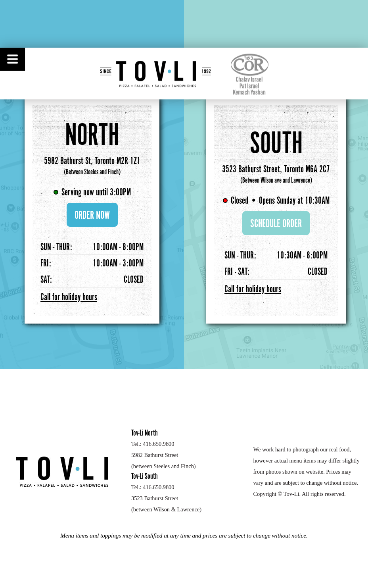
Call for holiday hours (69, 298)
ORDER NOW (92, 216)
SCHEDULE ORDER (276, 224)
